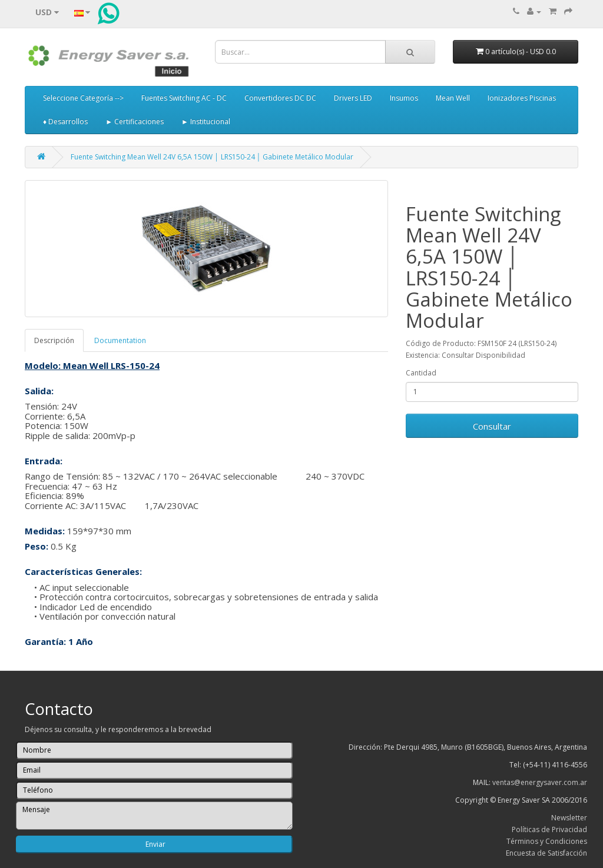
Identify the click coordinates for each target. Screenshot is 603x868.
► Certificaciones (135, 122)
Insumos (404, 98)
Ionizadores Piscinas (522, 98)
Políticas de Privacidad (549, 829)
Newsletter (569, 818)
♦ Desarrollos (65, 122)
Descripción (54, 340)
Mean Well (453, 98)
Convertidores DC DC (280, 98)
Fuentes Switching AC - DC (184, 98)
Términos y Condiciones (547, 841)
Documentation (120, 340)
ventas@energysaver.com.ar (540, 782)
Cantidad (421, 373)
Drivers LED (353, 98)
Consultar (492, 426)
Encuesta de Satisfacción (546, 853)
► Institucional (206, 122)
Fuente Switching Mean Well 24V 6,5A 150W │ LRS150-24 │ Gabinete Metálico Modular (212, 157)
